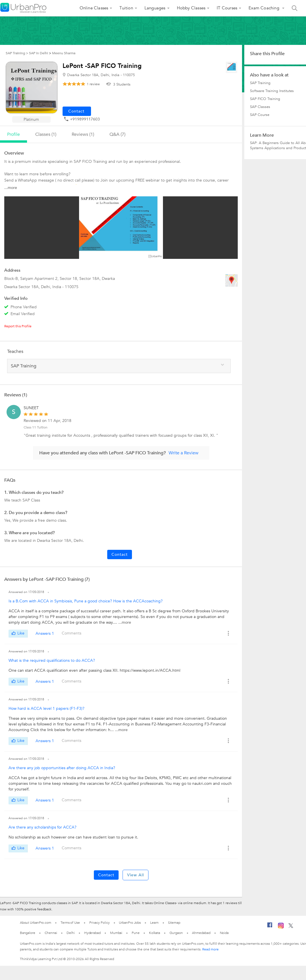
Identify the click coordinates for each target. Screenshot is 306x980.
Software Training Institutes (272, 91)
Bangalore (28, 933)
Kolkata (155, 933)
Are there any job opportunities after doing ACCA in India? (62, 768)
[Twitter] (291, 927)
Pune (136, 933)
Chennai (51, 933)
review (93, 84)
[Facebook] (270, 927)
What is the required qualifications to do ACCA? (52, 660)
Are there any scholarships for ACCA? (43, 827)
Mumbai (116, 933)
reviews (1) (83, 134)
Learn (154, 923)
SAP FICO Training (265, 99)
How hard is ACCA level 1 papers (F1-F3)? (46, 709)
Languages (155, 8)
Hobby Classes (191, 8)
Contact (120, 554)
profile (14, 134)
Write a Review (184, 453)
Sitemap (174, 923)
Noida (224, 933)
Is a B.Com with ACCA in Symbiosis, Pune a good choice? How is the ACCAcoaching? (86, 601)
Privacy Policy (100, 923)
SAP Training (260, 83)
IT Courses (227, 8)
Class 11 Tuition (36, 427)
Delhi (71, 933)
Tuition (126, 8)
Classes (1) (46, 134)
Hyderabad (92, 933)
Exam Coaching (264, 8)
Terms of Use (70, 923)
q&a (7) (117, 134)
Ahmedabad (201, 933)
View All (136, 875)
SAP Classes (260, 107)
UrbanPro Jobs (130, 923)
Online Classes (94, 8)
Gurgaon (176, 933)
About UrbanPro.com (36, 923)
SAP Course (260, 115)
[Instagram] (281, 927)
